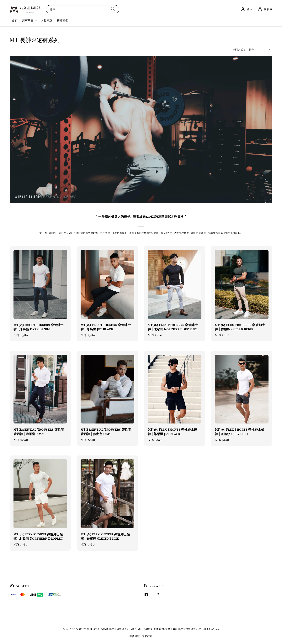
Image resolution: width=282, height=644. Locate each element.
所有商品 (28, 20)
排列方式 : (239, 50)
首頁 (15, 20)
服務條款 (135, 636)
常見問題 (47, 20)
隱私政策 (147, 636)
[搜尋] (113, 9)
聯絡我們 (62, 20)
